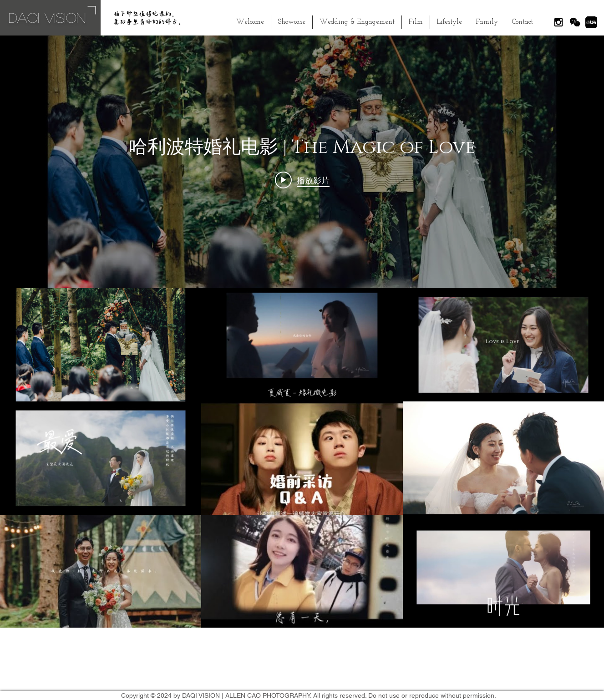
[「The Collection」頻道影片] (302, 458)
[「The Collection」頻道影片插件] (302, 332)
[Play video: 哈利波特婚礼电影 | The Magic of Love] (302, 180)
